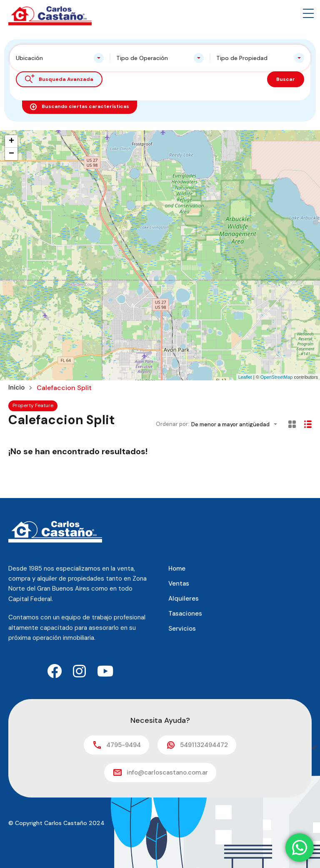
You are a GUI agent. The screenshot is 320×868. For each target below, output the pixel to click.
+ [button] (11, 141)
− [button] (11, 154)
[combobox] (60, 58)
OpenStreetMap (277, 377)
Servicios (182, 629)
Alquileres (184, 599)
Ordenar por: (172, 424)
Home (177, 569)
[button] (308, 13)
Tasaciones (185, 614)
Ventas (179, 584)
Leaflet (245, 377)
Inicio (17, 388)
